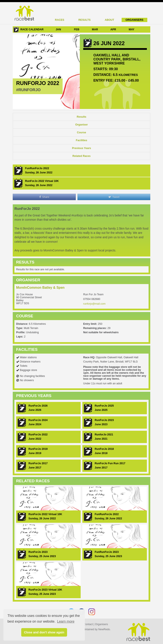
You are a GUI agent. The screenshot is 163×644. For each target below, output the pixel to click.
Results (85, 20)
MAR (95, 29)
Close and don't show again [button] (44, 632)
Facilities (81, 140)
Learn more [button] (66, 621)
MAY (131, 29)
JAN (58, 29)
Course (81, 132)
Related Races (81, 156)
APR (113, 29)
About (110, 20)
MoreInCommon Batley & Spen (40, 288)
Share (44, 197)
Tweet (114, 197)
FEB (77, 29)
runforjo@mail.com (94, 304)
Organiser (81, 125)
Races (60, 20)
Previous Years (81, 148)
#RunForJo (28, 90)
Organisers (134, 20)
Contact (88, 624)
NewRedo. (104, 629)
